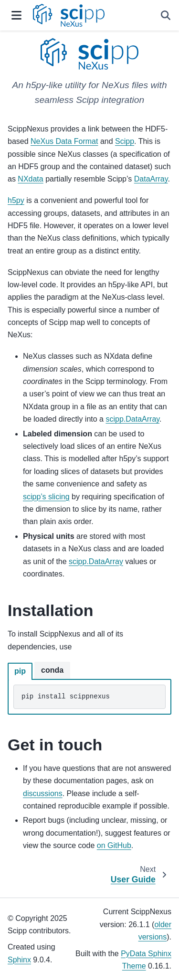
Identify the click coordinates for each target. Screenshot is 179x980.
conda (52, 670)
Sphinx (19, 960)
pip (20, 671)
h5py (16, 200)
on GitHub (114, 845)
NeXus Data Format (64, 141)
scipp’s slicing (46, 497)
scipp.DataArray (132, 419)
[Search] (166, 15)
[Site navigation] (16, 15)
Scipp (125, 141)
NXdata (30, 179)
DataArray (151, 179)
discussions (43, 793)
